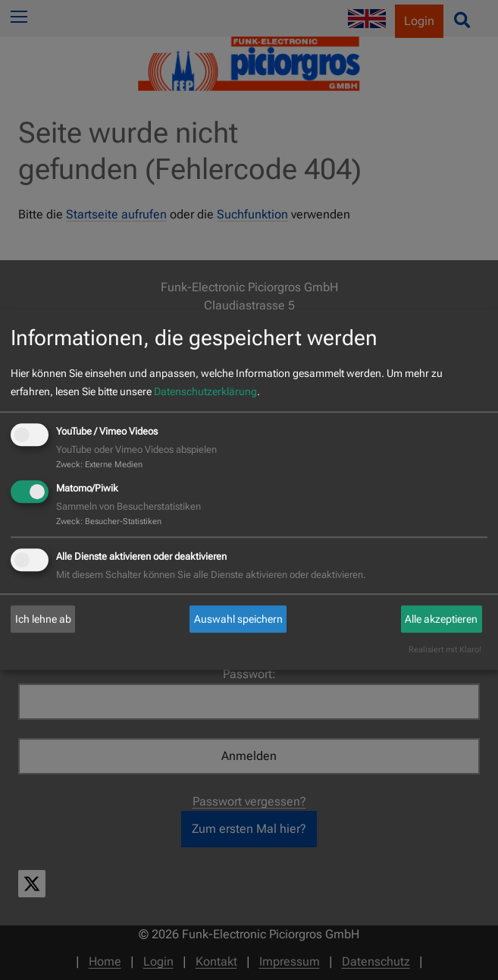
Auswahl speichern (238, 619)
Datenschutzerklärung (205, 391)
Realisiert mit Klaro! (445, 650)
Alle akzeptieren (441, 619)
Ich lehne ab (43, 619)
